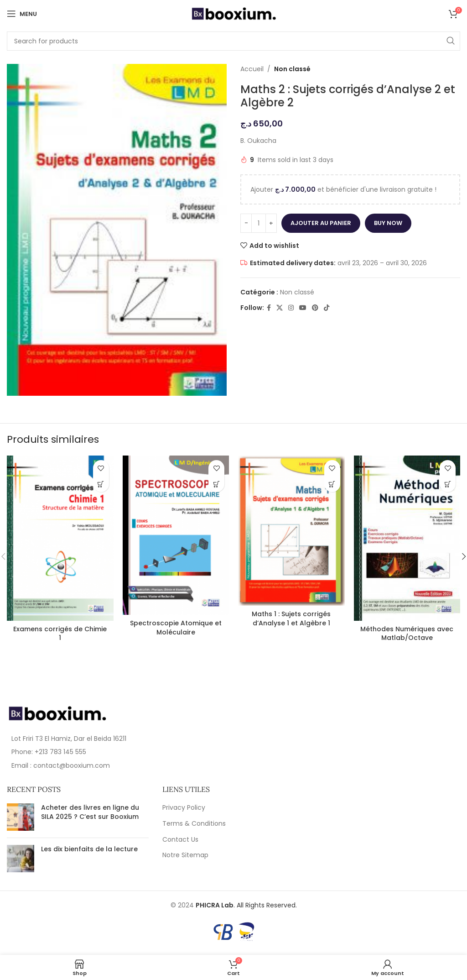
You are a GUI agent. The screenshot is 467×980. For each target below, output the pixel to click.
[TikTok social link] (327, 308)
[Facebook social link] (269, 308)
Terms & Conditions (194, 824)
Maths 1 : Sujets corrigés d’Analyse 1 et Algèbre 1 (291, 618)
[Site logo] (233, 13)
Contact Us (180, 840)
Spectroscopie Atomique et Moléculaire (176, 628)
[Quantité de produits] (259, 223)
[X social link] (280, 308)
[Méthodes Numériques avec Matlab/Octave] (407, 538)
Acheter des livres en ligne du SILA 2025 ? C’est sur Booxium (90, 812)
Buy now (388, 223)
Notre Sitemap (185, 855)
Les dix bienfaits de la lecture (89, 849)
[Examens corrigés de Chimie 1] (60, 538)
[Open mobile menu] (22, 14)
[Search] (233, 41)
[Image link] (57, 713)
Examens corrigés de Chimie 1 (60, 634)
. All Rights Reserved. (246, 905)
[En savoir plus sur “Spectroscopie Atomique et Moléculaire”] (216, 484)
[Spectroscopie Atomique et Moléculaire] (176, 535)
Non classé (292, 69)
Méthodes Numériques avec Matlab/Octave (407, 634)
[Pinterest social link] (315, 308)
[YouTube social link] (303, 308)
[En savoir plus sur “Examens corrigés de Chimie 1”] (101, 484)
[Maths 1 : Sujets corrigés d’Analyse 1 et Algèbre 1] (291, 531)
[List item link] (117, 752)
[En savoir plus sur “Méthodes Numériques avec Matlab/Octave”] (448, 484)
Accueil (252, 69)
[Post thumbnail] (21, 817)
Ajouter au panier (321, 223)
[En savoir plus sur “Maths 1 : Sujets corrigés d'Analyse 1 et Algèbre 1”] (332, 484)
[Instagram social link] (291, 308)
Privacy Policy (184, 808)
